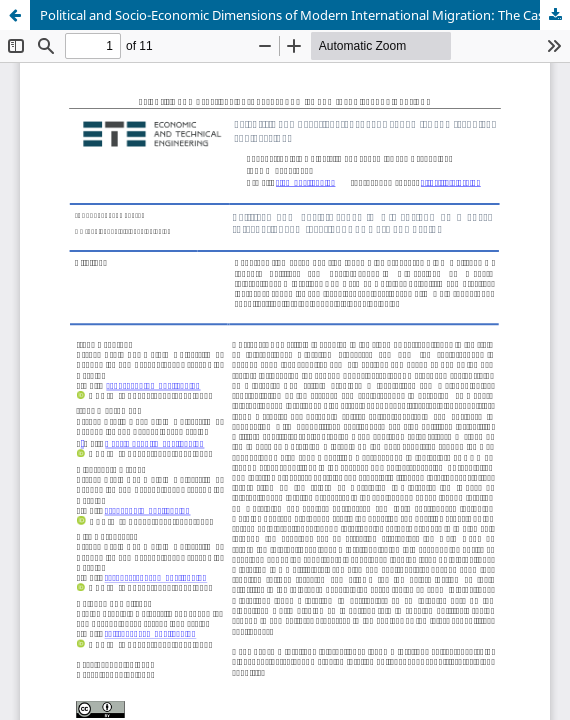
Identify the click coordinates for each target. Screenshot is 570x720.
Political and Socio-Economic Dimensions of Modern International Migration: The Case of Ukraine (305, 15)
